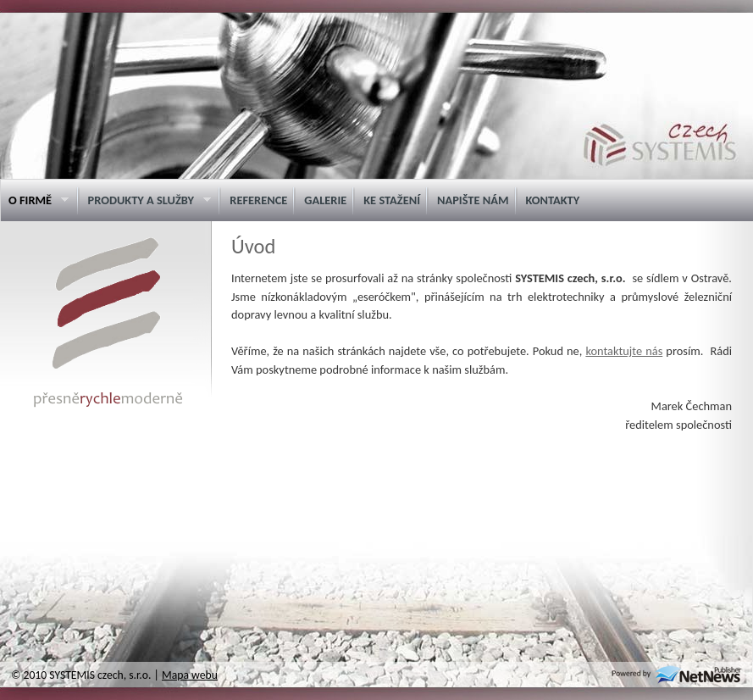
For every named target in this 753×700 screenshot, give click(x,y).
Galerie (325, 200)
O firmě (34, 200)
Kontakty (553, 200)
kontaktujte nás (624, 351)
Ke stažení (392, 200)
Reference (258, 200)
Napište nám (473, 200)
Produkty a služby (146, 200)
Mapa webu (190, 675)
